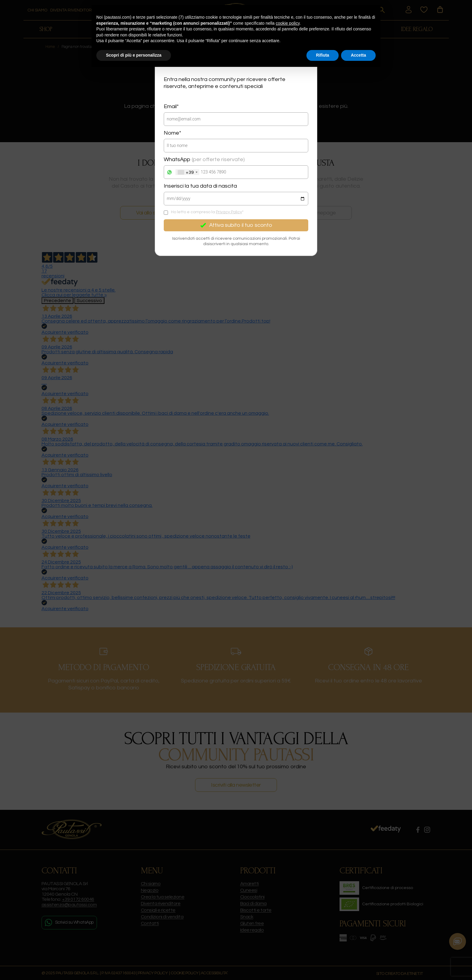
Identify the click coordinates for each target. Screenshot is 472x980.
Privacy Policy (229, 212)
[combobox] (187, 172)
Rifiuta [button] (323, 55)
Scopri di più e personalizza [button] (134, 55)
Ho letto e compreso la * (207, 212)
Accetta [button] (358, 55)
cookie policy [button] (288, 23)
